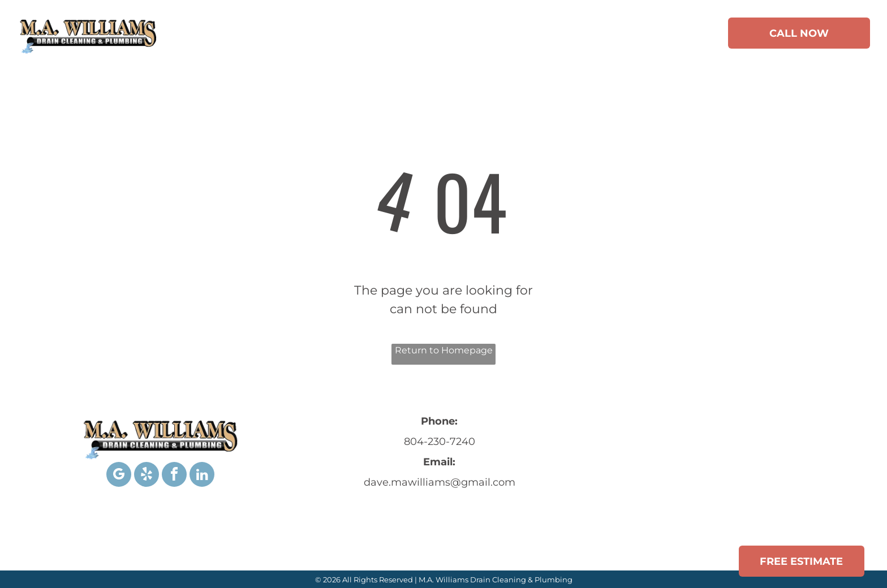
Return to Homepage (444, 350)
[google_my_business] (119, 476)
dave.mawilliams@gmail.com (440, 482)
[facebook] (174, 476)
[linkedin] (202, 476)
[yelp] (147, 476)
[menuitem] (218, 35)
